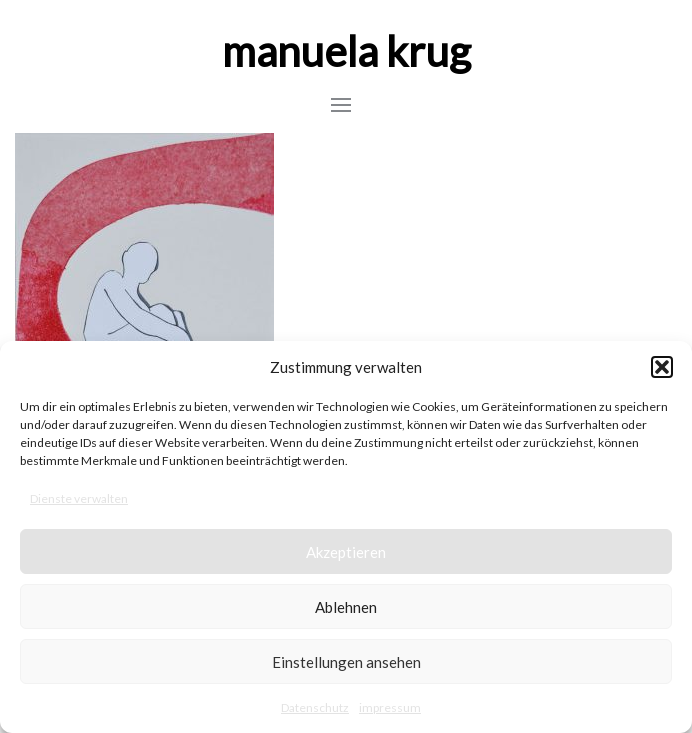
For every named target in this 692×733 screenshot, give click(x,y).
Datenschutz (315, 707)
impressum (390, 707)
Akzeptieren (346, 552)
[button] (662, 367)
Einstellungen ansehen (346, 662)
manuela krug (346, 51)
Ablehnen (346, 607)
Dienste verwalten (79, 498)
